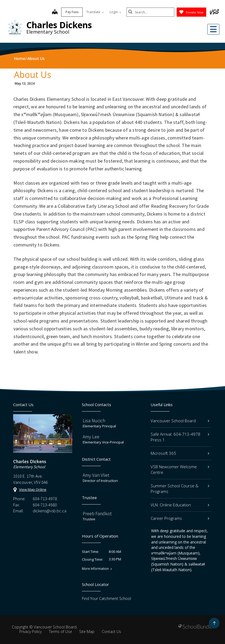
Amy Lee (91, 437)
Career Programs (180, 518)
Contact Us (111, 632)
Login (115, 12)
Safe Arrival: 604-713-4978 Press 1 (180, 437)
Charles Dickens (59, 25)
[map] (54, 12)
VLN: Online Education (180, 505)
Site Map (87, 632)
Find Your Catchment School (106, 598)
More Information (95, 569)
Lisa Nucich (94, 421)
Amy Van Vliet (96, 475)
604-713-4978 (45, 499)
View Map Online (33, 489)
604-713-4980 (45, 505)
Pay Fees (72, 12)
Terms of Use (60, 632)
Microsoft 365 (180, 453)
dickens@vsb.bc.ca (50, 511)
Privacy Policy (30, 632)
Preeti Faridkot (97, 514)
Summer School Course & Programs (180, 489)
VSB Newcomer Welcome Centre (180, 469)
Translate (95, 12)
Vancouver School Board (180, 421)
